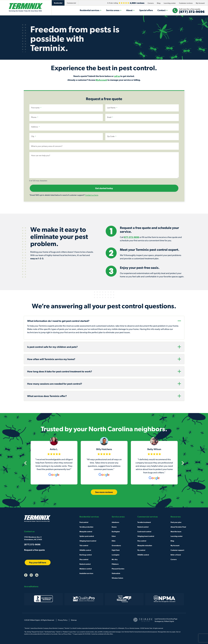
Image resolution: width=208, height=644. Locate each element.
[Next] (182, 463)
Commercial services (148, 517)
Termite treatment (144, 522)
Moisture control (86, 569)
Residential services (91, 10)
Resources (176, 517)
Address (35, 127)
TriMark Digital (169, 621)
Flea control (84, 559)
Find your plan (176, 522)
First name (36, 108)
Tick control (84, 545)
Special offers (146, 10)
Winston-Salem (117, 578)
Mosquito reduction (145, 545)
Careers (151, 3)
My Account (200, 3)
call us (117, 76)
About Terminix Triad (178, 527)
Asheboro (115, 522)
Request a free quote (34, 550)
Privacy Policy (63, 620)
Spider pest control (87, 536)
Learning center (170, 3)
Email (110, 117)
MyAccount (101, 80)
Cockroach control (144, 531)
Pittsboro (115, 564)
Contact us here (92, 195)
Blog (159, 3)
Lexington (116, 555)
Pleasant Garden (118, 569)
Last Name (112, 108)
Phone (35, 117)
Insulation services (86, 573)
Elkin (114, 541)
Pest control (84, 522)
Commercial (71, 3)
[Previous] (26, 463)
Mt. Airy (115, 559)
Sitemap (74, 620)
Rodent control (85, 564)
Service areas (114, 10)
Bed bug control (86, 555)
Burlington (116, 531)
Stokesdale (116, 573)
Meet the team (176, 531)
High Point (116, 550)
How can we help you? (41, 155)
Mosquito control (86, 531)
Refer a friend (176, 555)
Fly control (141, 550)
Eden (114, 536)
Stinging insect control (88, 541)
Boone (114, 527)
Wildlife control (85, 550)
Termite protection (86, 527)
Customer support (177, 550)
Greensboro (116, 545)
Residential (58, 3)
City (34, 136)
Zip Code (112, 136)
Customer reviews (186, 3)
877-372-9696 (132, 237)
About (130, 10)
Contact (163, 10)
